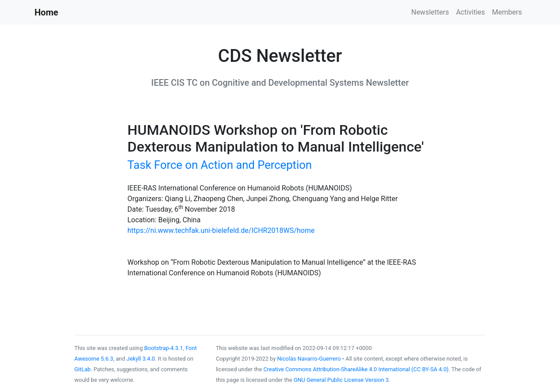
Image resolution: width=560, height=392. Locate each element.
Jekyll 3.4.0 (141, 359)
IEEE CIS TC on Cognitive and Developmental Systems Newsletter (280, 83)
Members (507, 12)
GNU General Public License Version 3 (341, 380)
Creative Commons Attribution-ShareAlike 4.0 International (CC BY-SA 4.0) (356, 369)
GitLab (82, 369)
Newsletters (430, 12)
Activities (470, 12)
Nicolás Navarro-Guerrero (309, 359)
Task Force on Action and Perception (220, 165)
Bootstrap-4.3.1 (164, 348)
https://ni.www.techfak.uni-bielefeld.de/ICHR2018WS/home (221, 230)
